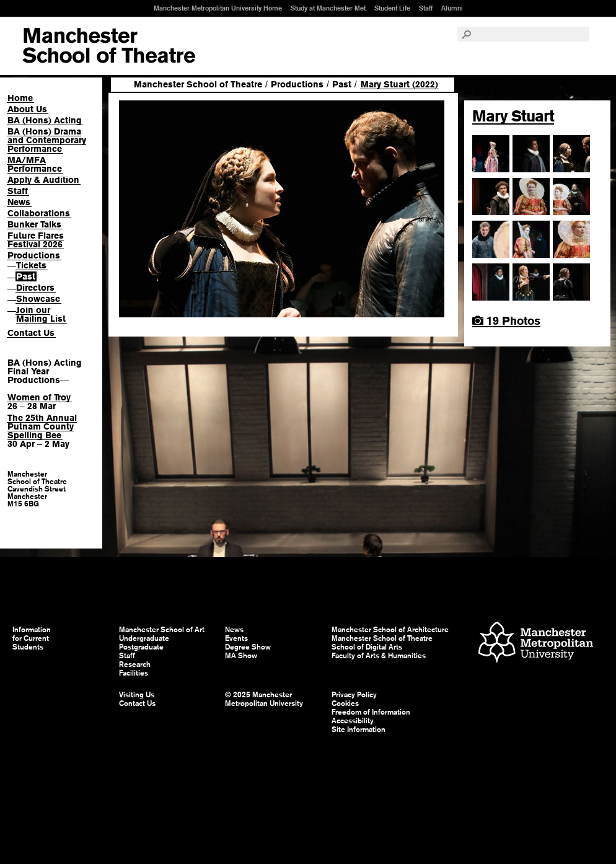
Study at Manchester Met (328, 8)
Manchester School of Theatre (198, 84)
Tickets (31, 265)
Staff (426, 8)
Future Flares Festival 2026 (36, 240)
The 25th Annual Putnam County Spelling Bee (42, 426)
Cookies (345, 703)
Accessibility (353, 721)
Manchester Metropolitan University (536, 644)
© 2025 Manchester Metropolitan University (264, 699)
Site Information (359, 730)
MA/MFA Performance (35, 164)
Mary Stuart (513, 116)
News (19, 202)
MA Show (241, 656)
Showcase (38, 299)
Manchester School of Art (109, 46)
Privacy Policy (354, 695)
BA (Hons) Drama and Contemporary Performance (47, 140)
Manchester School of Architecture (390, 630)
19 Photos (506, 321)
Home (20, 98)
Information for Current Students (32, 638)
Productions (34, 255)
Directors (35, 288)
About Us (27, 109)
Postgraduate (141, 647)
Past (26, 276)
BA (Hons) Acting (45, 120)
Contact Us (31, 333)
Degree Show (248, 647)
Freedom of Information (371, 712)
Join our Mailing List (41, 314)
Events (236, 638)
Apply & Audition (43, 180)
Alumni (452, 8)
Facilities (134, 673)
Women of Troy (39, 397)
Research (135, 664)
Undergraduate (144, 638)
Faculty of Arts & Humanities (379, 656)
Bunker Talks (34, 224)
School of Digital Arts (367, 647)
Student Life (392, 8)
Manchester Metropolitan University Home (218, 8)
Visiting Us (137, 695)
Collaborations (39, 213)
